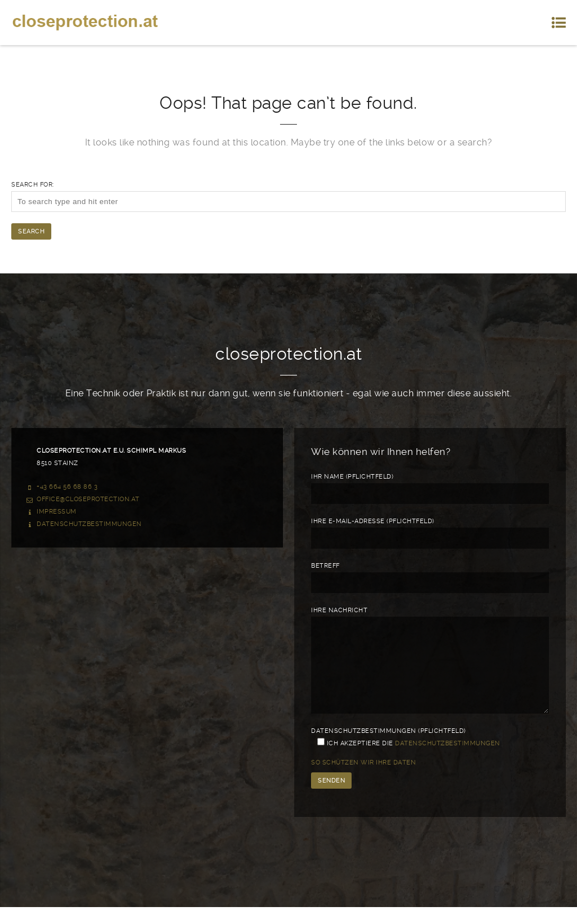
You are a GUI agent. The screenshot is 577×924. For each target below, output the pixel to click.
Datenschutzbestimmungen (89, 524)
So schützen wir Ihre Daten (363, 779)
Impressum (57, 512)
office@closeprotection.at (88, 499)
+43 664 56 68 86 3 (67, 487)
